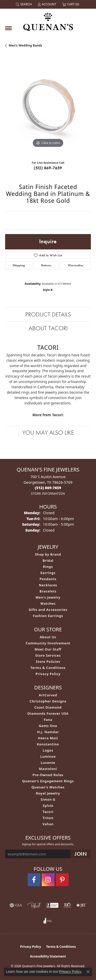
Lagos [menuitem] (48, 750)
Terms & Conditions (48, 668)
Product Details (48, 314)
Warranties (76, 265)
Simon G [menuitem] (48, 799)
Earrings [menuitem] (48, 573)
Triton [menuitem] (48, 818)
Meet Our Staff (48, 649)
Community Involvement (48, 643)
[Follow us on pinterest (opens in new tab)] (62, 880)
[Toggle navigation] (8, 28)
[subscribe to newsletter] (81, 854)
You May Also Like (48, 432)
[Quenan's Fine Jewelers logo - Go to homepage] (48, 20)
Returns (46, 265)
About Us (48, 637)
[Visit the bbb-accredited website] (52, 905)
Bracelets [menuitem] (48, 591)
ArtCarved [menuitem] (48, 695)
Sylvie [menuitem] (48, 806)
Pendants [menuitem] (48, 579)
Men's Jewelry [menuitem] (48, 597)
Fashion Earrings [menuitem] (48, 616)
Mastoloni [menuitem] (48, 769)
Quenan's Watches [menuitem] (48, 787)
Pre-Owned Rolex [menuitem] (48, 775)
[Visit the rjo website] (67, 905)
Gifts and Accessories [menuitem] (48, 610)
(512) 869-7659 (48, 168)
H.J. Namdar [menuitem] (48, 732)
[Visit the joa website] (48, 921)
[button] (24, 4)
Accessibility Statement (48, 956)
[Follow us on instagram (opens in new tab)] (48, 880)
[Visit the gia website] (16, 905)
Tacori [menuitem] (48, 812)
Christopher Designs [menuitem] (48, 701)
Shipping (19, 265)
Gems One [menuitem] (48, 726)
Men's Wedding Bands (25, 45)
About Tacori (48, 328)
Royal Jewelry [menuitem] (48, 793)
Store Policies (48, 662)
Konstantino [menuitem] (48, 744)
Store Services (48, 655)
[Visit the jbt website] (81, 905)
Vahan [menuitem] (48, 824)
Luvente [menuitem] (48, 763)
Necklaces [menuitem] (48, 585)
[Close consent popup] (88, 972)
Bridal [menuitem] (48, 560)
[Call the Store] (48, 488)
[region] (48, 106)
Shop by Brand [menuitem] (48, 554)
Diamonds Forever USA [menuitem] (48, 713)
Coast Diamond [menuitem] (48, 707)
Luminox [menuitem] (48, 756)
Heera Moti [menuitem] (48, 738)
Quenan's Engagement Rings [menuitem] (48, 781)
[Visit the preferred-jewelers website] (34, 905)
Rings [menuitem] (48, 567)
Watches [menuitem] (48, 603)
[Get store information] (48, 494)
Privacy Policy (48, 674)
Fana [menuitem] (48, 720)
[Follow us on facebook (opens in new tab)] (34, 880)
